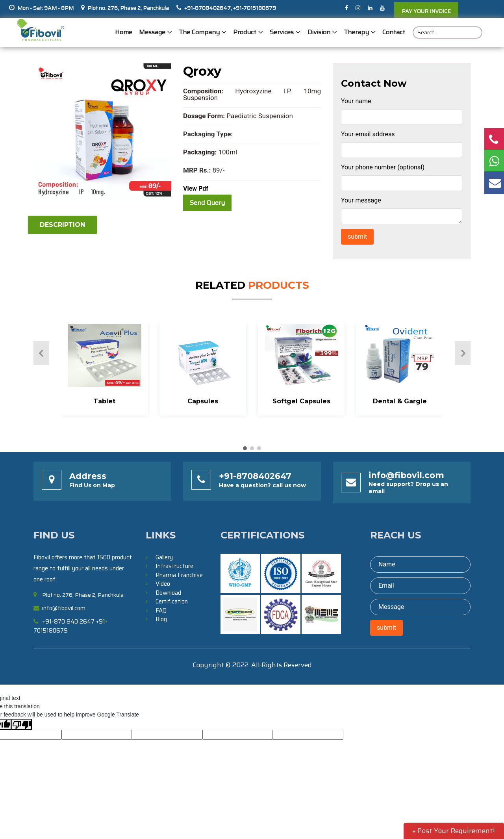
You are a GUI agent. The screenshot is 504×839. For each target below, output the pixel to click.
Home (124, 32)
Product (245, 32)
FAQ (161, 611)
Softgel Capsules (301, 401)
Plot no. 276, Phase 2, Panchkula (128, 8)
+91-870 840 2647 (68, 622)
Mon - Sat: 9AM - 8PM (45, 8)
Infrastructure (174, 566)
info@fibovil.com (406, 475)
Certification (172, 601)
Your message (361, 200)
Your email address (368, 134)
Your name (356, 101)
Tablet (104, 401)
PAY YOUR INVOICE (426, 11)
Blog (161, 619)
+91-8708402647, (208, 8)
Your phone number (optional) (383, 167)
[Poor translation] (22, 724)
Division (319, 32)
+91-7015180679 (254, 8)
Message (153, 32)
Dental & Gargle (400, 401)
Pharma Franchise (179, 575)
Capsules (203, 401)
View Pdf (196, 188)
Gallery (164, 557)
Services (282, 32)
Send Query (207, 203)
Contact (394, 32)
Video (163, 584)
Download (168, 593)
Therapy (356, 32)
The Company (200, 32)
